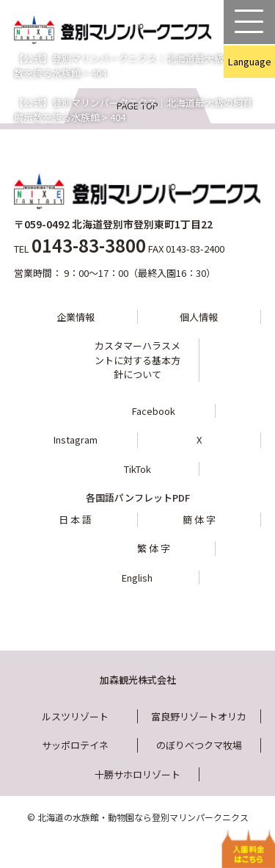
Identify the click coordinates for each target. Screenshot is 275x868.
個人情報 (199, 317)
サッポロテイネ (75, 745)
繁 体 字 (154, 548)
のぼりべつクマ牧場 (199, 745)
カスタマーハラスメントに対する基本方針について (137, 360)
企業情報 (76, 317)
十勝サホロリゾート (137, 774)
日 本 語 (75, 520)
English (137, 578)
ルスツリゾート (75, 716)
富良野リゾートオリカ (199, 716)
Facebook (154, 411)
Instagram (76, 440)
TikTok (137, 469)
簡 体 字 (199, 520)
